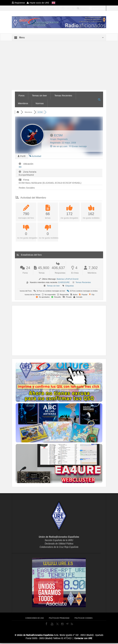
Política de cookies (84, 619)
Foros (22, 95)
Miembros (23, 103)
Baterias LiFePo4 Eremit (68, 280)
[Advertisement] (67, 331)
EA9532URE (64, 283)
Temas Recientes (63, 95)
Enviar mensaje (78, 146)
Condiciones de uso (35, 619)
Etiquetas (70, 287)
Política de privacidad (59, 619)
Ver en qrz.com (59, 146)
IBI (20, 168)
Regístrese (19, 3)
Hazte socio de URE (38, 3)
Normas (40, 103)
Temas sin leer (39, 95)
